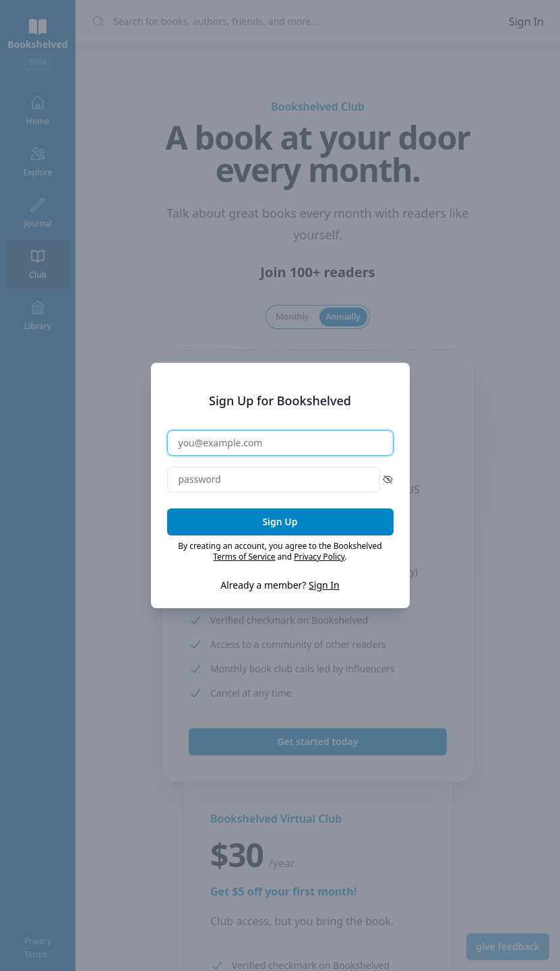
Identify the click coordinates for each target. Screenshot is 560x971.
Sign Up (280, 522)
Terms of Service (244, 557)
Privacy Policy (319, 557)
